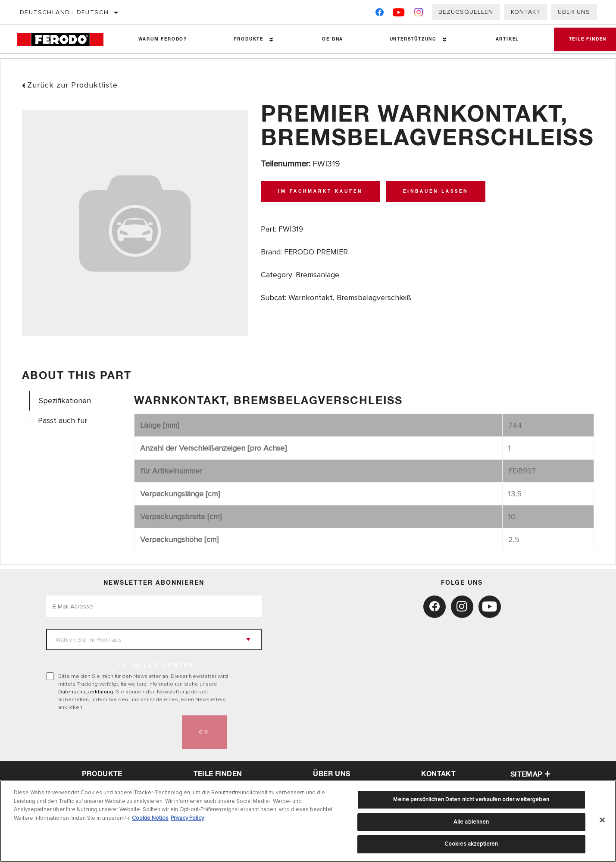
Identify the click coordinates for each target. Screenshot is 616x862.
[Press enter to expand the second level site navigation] (270, 39)
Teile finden (218, 774)
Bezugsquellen (466, 12)
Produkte (247, 39)
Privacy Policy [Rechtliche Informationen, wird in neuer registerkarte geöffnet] (187, 818)
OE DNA (330, 39)
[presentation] (112, 732)
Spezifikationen (65, 401)
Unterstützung (410, 39)
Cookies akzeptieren (471, 844)
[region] (308, 821)
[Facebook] (380, 14)
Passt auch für (63, 421)
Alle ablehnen (471, 822)
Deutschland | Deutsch (64, 12)
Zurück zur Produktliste (72, 85)
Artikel (504, 39)
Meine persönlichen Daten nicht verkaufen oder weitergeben (471, 799)
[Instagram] (419, 14)
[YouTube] (399, 14)
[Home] (66, 39)
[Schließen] (602, 820)
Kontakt (526, 12)
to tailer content (158, 665)
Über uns (574, 12)
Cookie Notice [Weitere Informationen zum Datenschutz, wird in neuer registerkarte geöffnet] (150, 818)
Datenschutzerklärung (86, 692)
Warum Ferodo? (162, 39)
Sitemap (531, 774)
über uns (331, 774)
